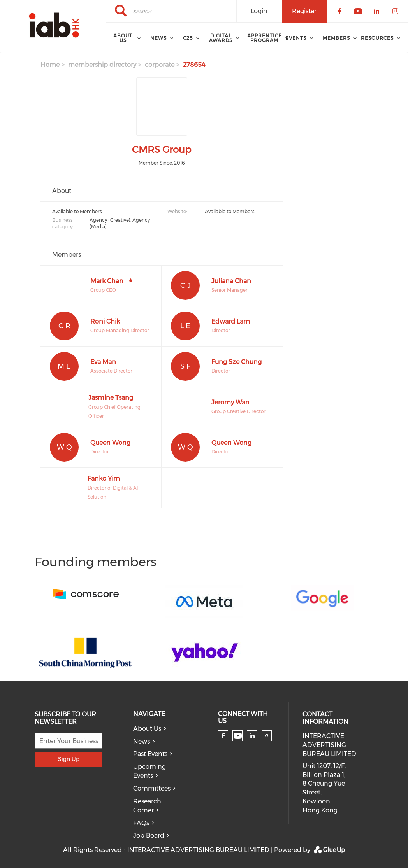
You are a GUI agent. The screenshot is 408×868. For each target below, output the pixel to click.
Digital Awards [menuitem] (221, 38)
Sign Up (69, 759)
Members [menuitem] (336, 38)
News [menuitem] (158, 38)
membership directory (102, 65)
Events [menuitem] (296, 38)
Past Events (150, 754)
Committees (152, 788)
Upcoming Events (149, 771)
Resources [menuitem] (377, 38)
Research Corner (147, 806)
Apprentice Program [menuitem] (265, 38)
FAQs (141, 823)
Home (50, 65)
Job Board (149, 836)
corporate (160, 65)
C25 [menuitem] (188, 38)
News (142, 741)
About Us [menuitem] (123, 38)
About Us (147, 729)
